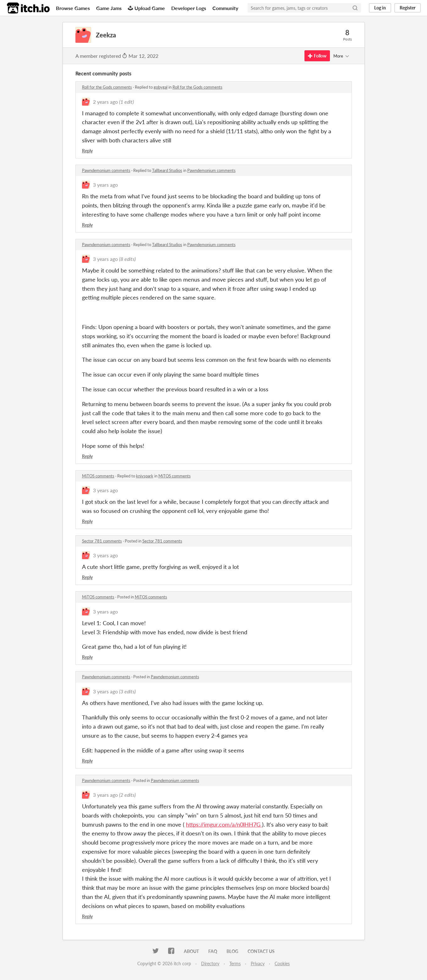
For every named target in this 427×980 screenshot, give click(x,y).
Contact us (261, 951)
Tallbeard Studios (167, 170)
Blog (232, 951)
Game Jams (109, 8)
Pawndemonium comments (106, 170)
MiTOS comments (98, 476)
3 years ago (105, 185)
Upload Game (146, 8)
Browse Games (73, 8)
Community (225, 8)
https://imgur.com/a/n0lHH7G (224, 824)
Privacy (258, 963)
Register (408, 8)
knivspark (145, 476)
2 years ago (105, 102)
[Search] (355, 8)
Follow (317, 56)
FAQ (213, 951)
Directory (210, 963)
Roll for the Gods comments (107, 87)
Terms (235, 963)
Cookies (282, 963)
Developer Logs (189, 8)
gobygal (161, 87)
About (191, 951)
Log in (380, 8)
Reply (87, 151)
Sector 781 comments (102, 541)
